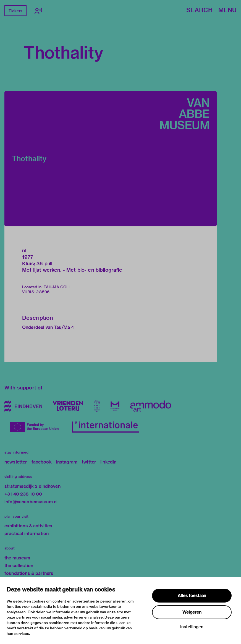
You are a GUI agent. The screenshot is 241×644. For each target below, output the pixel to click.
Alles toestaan (192, 596)
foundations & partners (29, 573)
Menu (227, 10)
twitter (89, 462)
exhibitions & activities (28, 526)
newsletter (16, 462)
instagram (67, 462)
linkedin (108, 462)
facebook (42, 462)
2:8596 (43, 292)
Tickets (15, 11)
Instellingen (192, 627)
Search (199, 10)
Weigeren (192, 612)
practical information (27, 534)
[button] (111, 159)
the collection (19, 566)
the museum (17, 558)
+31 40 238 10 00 (23, 494)
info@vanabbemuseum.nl (31, 502)
